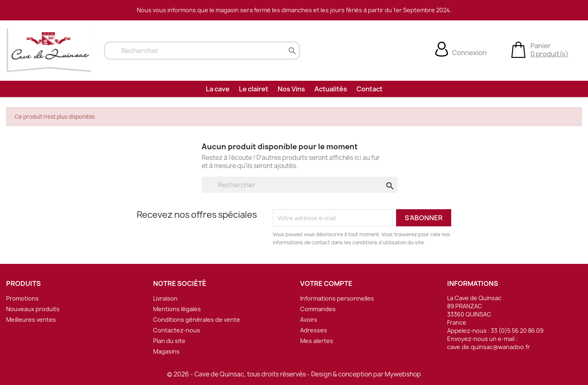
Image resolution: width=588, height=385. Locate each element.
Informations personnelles (337, 298)
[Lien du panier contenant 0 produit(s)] (518, 49)
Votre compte (326, 283)
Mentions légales (177, 309)
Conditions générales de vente (197, 320)
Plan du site (169, 341)
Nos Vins (291, 89)
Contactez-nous (177, 330)
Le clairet (254, 89)
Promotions (22, 298)
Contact (370, 89)
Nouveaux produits (33, 309)
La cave (218, 89)
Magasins (166, 351)
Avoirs (309, 320)
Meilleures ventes (31, 320)
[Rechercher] (202, 51)
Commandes (318, 309)
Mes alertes (317, 341)
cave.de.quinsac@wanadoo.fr (489, 347)
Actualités (331, 89)
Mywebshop (403, 374)
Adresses (314, 330)
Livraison (165, 298)
